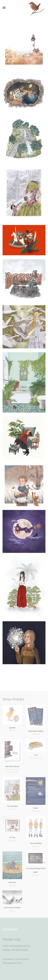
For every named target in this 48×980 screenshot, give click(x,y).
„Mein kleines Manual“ (12, 766)
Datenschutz (22, 959)
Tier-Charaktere (12, 806)
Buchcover (12, 882)
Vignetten (12, 728)
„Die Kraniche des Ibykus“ (12, 908)
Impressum (8, 959)
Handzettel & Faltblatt (36, 731)
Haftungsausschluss (13, 963)
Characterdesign (36, 843)
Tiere (36, 755)
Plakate (36, 808)
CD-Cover (12, 837)
